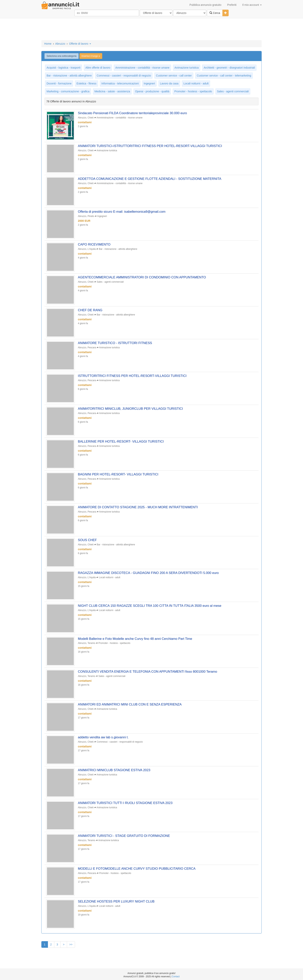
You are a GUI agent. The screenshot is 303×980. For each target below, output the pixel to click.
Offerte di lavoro (80, 44)
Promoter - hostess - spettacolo (193, 91)
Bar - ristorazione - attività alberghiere (69, 76)
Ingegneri (149, 83)
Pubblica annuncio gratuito (205, 5)
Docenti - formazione (59, 83)
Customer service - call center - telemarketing (224, 76)
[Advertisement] (151, 30)
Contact (176, 977)
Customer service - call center (174, 76)
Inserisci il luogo (91, 56)
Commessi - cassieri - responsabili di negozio (124, 76)
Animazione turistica (187, 68)
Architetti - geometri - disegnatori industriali (229, 68)
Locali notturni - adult (196, 83)
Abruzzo (60, 44)
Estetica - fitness (86, 83)
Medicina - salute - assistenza (112, 91)
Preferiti (232, 5)
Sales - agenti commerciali (233, 91)
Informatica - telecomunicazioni (120, 83)
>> (71, 949)
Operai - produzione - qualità (152, 91)
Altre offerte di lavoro (98, 68)
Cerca (215, 13)
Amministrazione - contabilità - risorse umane (142, 68)
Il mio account (252, 5)
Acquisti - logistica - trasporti (63, 68)
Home (48, 44)
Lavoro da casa (169, 83)
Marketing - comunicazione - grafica (68, 91)
